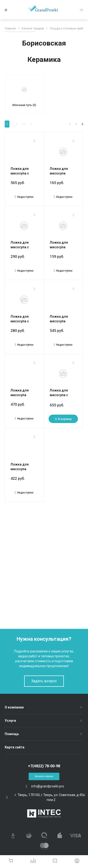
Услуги (10, 721)
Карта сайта (15, 747)
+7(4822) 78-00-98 (44, 766)
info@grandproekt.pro (48, 786)
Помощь (12, 734)
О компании (14, 707)
